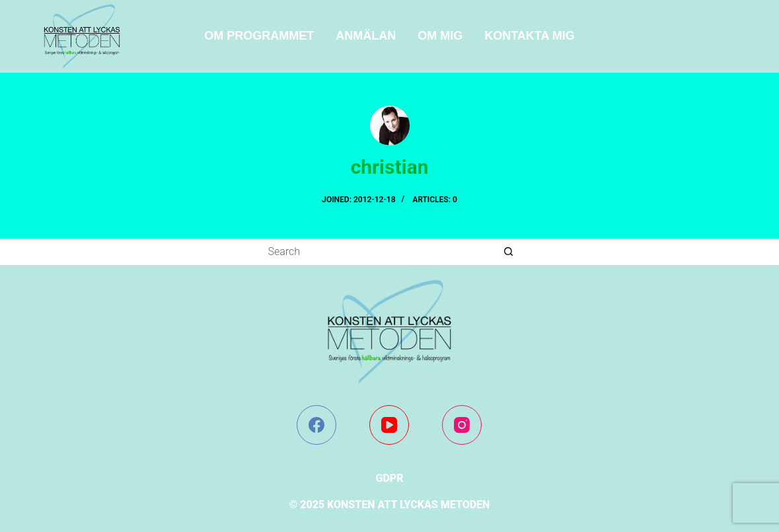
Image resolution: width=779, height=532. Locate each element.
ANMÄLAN (366, 36)
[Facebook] (316, 425)
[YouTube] (389, 425)
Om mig (440, 36)
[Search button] (509, 252)
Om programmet (259, 36)
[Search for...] (377, 252)
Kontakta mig (530, 36)
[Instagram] (462, 425)
